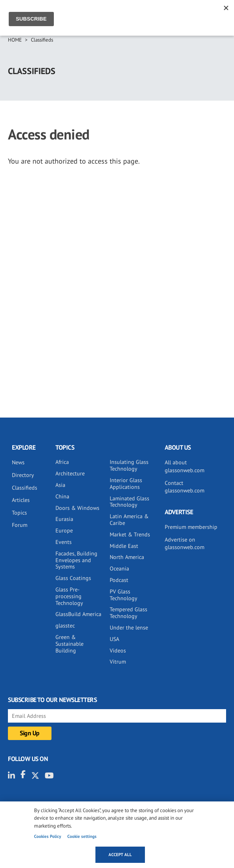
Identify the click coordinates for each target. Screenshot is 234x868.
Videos (118, 651)
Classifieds (42, 40)
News (18, 462)
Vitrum (118, 662)
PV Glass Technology (124, 595)
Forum (20, 525)
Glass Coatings (73, 578)
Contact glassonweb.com (185, 487)
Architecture (70, 473)
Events (64, 542)
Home (15, 40)
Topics (19, 513)
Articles (21, 500)
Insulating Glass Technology (129, 465)
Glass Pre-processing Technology (69, 596)
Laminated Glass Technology (129, 502)
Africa (62, 462)
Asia (60, 485)
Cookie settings (82, 836)
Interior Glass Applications (126, 484)
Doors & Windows (77, 508)
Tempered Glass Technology (128, 613)
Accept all (120, 855)
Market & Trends (130, 534)
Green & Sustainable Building (69, 644)
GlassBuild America (78, 614)
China (62, 496)
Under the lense (129, 628)
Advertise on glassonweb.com (185, 544)
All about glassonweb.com (185, 466)
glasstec (65, 626)
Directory (23, 475)
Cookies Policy (48, 836)
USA (114, 639)
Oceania (119, 568)
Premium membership (191, 527)
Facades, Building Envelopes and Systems (76, 560)
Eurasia (64, 519)
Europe (64, 530)
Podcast (119, 580)
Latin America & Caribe (129, 520)
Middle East (124, 546)
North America (127, 557)
